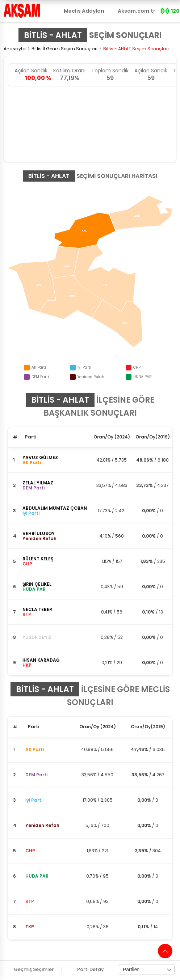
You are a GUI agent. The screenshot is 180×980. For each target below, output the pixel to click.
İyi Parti (34, 800)
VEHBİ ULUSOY (39, 533)
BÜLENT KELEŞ (38, 559)
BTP (30, 901)
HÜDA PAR (37, 876)
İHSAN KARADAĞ (41, 660)
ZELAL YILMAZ (38, 483)
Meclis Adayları (84, 11)
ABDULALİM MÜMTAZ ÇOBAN (55, 508)
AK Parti (35, 749)
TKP (30, 927)
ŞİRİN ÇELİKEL (37, 584)
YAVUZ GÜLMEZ (40, 457)
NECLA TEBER (37, 609)
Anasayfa (15, 49)
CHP (30, 851)
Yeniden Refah (42, 825)
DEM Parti (36, 775)
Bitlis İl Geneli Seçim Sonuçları (64, 49)
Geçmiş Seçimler (34, 970)
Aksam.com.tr (137, 11)
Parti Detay (91, 970)
